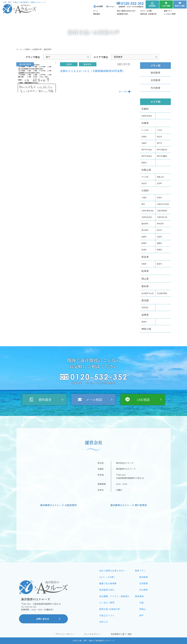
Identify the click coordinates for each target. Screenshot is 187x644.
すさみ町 (145, 177)
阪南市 (159, 250)
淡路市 (144, 143)
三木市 (159, 130)
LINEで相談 (166, 6)
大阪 (141, 603)
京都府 (145, 109)
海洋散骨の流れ (123, 14)
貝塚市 (144, 250)
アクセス (111, 7)
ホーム (96, 11)
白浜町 (159, 183)
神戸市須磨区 (162, 156)
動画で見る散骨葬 (108, 583)
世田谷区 (145, 307)
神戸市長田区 (147, 156)
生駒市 (144, 264)
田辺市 (144, 183)
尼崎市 (144, 137)
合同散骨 (155, 80)
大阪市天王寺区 (163, 204)
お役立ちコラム (107, 615)
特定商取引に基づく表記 (121, 634)
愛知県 (145, 286)
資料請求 (152, 6)
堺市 (143, 204)
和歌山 (143, 609)
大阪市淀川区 (162, 217)
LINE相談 (143, 400)
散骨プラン (168, 11)
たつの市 (145, 130)
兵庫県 (145, 123)
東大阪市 (145, 230)
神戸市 (159, 143)
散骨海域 (97, 14)
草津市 (144, 322)
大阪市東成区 (162, 211)
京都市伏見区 (147, 116)
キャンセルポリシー (92, 634)
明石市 (159, 137)
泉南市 (144, 243)
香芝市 (159, 264)
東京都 (145, 300)
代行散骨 (155, 88)
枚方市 (159, 230)
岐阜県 (145, 271)
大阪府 (145, 190)
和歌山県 (146, 170)
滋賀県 (145, 315)
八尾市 (144, 197)
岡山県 (145, 279)
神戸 (141, 615)
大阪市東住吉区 (148, 211)
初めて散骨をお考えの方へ (127, 11)
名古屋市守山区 (148, 293)
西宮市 (144, 163)
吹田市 (159, 197)
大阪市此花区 (147, 217)
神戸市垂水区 (162, 150)
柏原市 (144, 237)
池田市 (159, 237)
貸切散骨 (155, 73)
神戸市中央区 (147, 150)
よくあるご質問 (170, 14)
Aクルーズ (110, 641)
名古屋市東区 (162, 293)
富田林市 (145, 224)
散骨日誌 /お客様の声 (148, 14)
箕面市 (159, 243)
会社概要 (100, 6)
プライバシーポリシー (65, 634)
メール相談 (94, 400)
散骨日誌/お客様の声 (110, 609)
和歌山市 (160, 177)
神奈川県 (146, 329)
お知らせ (104, 622)
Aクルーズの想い (147, 11)
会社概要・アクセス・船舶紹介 (114, 596)
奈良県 (145, 257)
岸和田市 (160, 224)
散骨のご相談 (180, 6)
